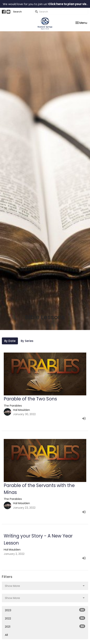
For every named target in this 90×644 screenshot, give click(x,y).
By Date (10, 341)
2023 (45, 610)
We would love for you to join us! (46, 4)
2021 (45, 626)
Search (17, 12)
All (6, 635)
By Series (27, 341)
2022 (45, 618)
